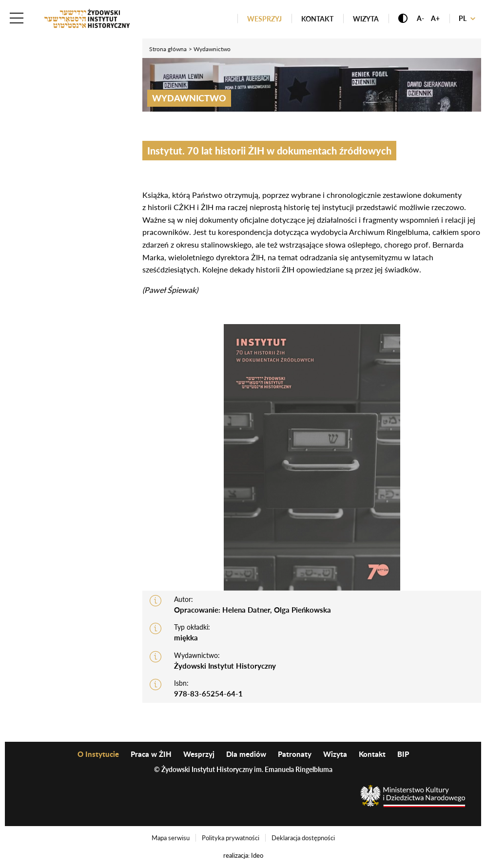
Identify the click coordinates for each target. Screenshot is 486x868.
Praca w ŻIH (151, 754)
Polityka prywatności (231, 838)
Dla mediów (246, 754)
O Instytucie (98, 754)
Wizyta (366, 19)
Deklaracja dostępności (303, 838)
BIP (403, 754)
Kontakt (317, 19)
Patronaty (295, 754)
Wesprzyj (264, 19)
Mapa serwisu (171, 838)
